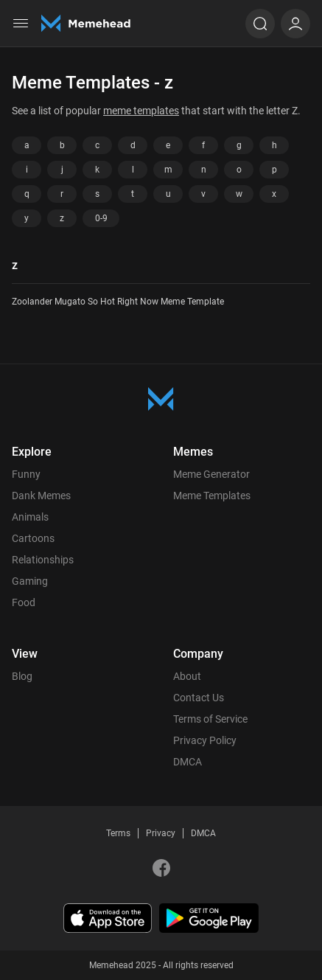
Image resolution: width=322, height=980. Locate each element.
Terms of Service (210, 719)
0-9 (101, 218)
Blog (22, 676)
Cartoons (33, 538)
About (187, 676)
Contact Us (199, 698)
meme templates (141, 111)
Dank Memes (41, 496)
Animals (30, 517)
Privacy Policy (205, 740)
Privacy (161, 833)
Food (24, 602)
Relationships (43, 560)
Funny (26, 474)
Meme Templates (212, 496)
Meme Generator (211, 474)
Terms (118, 833)
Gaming (30, 581)
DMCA (188, 762)
